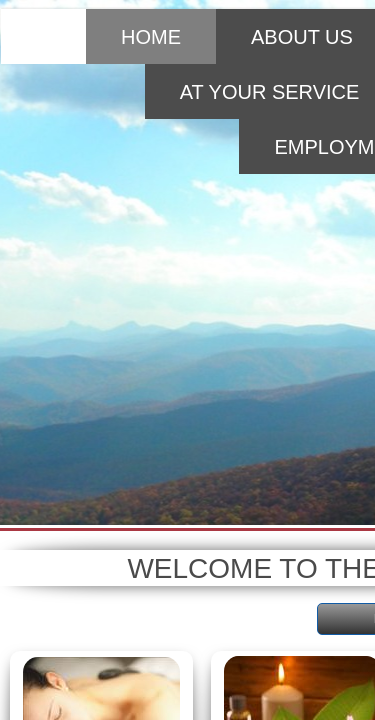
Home (151, 37)
